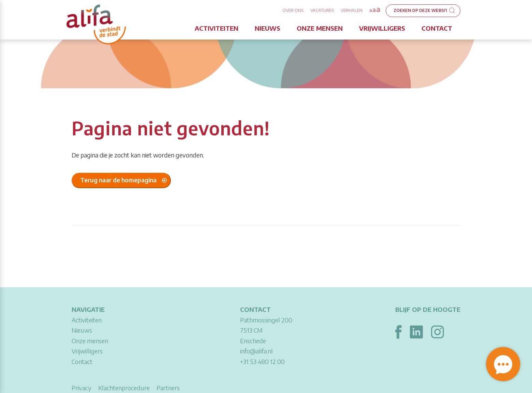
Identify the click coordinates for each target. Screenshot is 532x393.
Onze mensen (320, 28)
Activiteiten (217, 28)
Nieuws (268, 28)
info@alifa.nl (256, 351)
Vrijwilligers (382, 28)
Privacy (82, 388)
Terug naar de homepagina (118, 180)
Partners (168, 388)
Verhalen (352, 10)
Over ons (293, 10)
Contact (437, 28)
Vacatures (322, 10)
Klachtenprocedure (124, 388)
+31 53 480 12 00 (262, 361)
